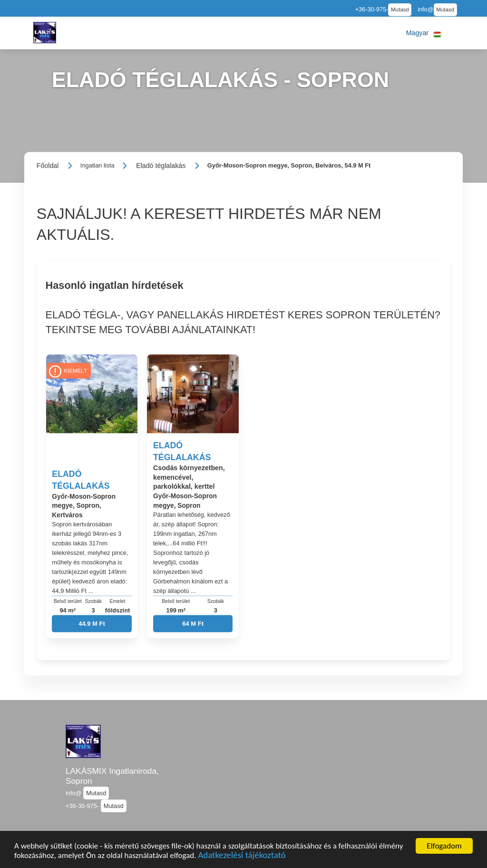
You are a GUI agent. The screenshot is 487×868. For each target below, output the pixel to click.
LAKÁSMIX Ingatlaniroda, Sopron (112, 776)
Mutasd (400, 10)
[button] (424, 33)
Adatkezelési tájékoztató (242, 856)
